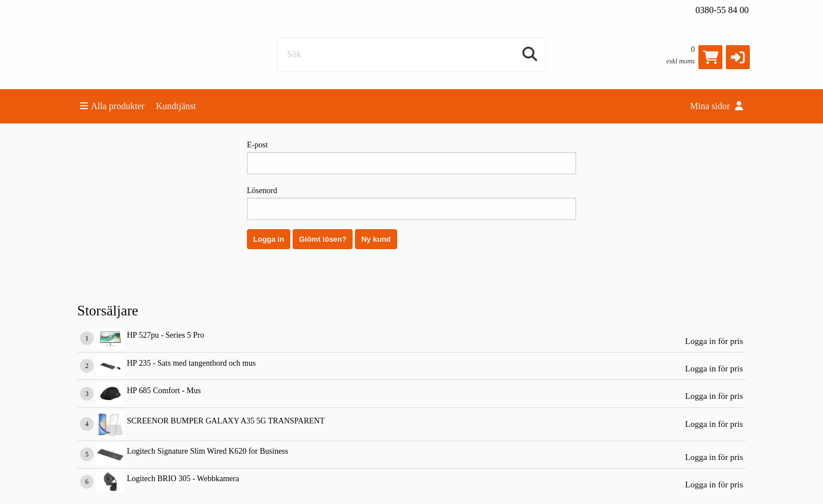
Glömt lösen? (323, 239)
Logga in (269, 239)
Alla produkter (112, 106)
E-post (411, 157)
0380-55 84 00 (722, 10)
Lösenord (411, 203)
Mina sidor (716, 106)
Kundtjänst (176, 106)
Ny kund (376, 239)
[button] (738, 57)
